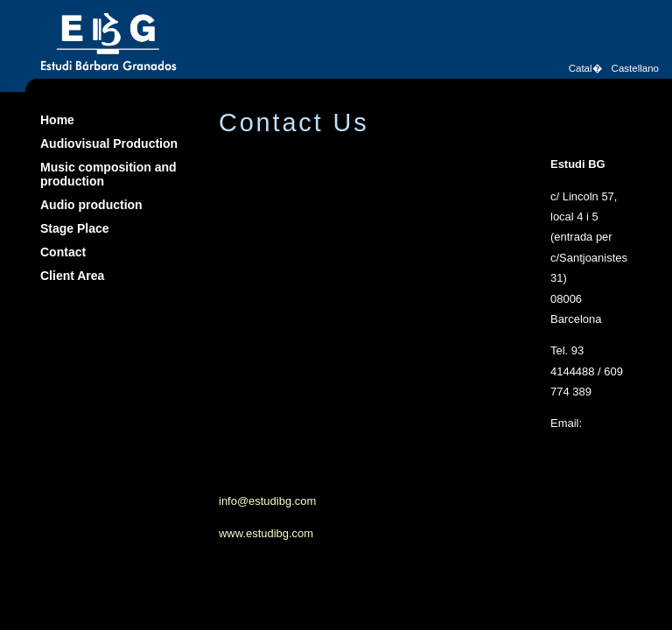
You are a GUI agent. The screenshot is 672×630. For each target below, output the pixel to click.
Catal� (586, 68)
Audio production (91, 205)
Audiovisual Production (109, 143)
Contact (63, 252)
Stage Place (75, 228)
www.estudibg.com (266, 533)
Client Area (72, 276)
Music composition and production (108, 174)
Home (57, 120)
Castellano (635, 68)
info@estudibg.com (267, 501)
